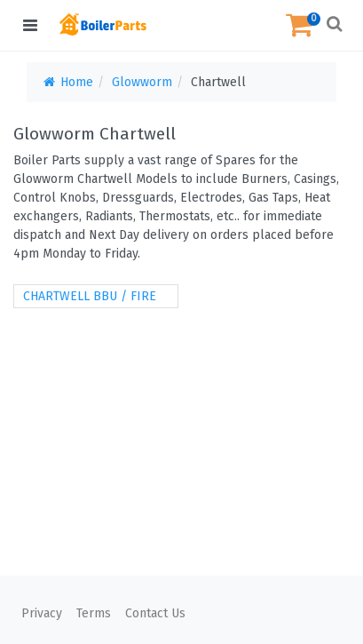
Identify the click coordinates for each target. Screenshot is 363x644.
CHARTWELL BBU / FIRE (90, 296)
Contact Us (155, 613)
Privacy (42, 613)
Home (67, 82)
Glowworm (142, 82)
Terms (94, 613)
